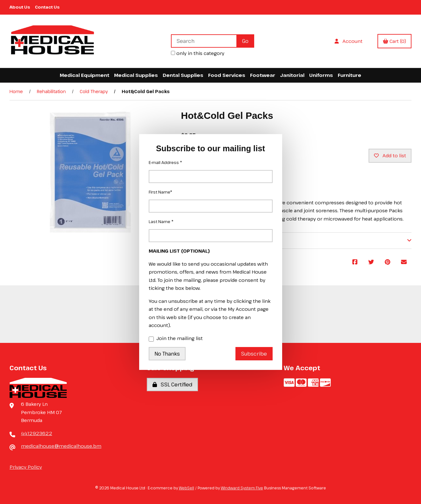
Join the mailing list (176, 339)
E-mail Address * (165, 162)
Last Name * (161, 221)
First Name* (160, 192)
